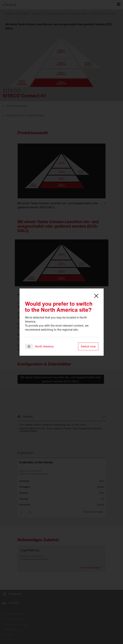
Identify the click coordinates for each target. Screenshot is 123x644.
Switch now (88, 346)
